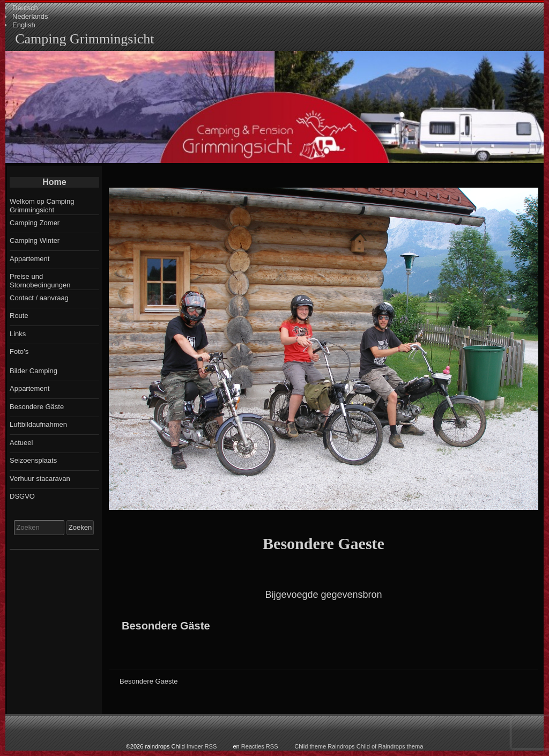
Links (18, 334)
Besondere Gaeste (324, 543)
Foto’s (19, 351)
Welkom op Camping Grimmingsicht (42, 206)
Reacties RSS (260, 746)
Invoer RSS (202, 746)
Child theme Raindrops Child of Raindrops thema (359, 746)
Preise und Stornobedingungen (40, 281)
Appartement (29, 259)
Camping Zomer (35, 223)
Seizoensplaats (33, 460)
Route (19, 316)
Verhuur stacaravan (40, 479)
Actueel (21, 443)
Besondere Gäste (166, 626)
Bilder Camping (34, 371)
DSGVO (22, 496)
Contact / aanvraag (39, 298)
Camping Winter (35, 240)
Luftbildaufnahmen (38, 424)
